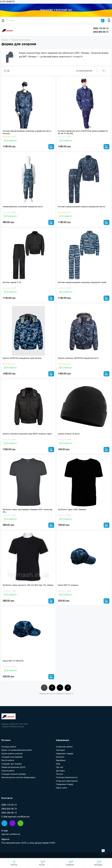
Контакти (60, 757)
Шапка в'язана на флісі (69, 434)
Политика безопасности (67, 778)
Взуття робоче (8, 761)
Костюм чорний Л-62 (12, 283)
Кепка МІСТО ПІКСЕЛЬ (13, 661)
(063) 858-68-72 (9, 809)
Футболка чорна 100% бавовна (72, 510)
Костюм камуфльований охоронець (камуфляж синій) (82, 283)
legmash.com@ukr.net (11, 834)
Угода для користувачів (67, 781)
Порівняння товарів (65, 754)
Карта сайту (62, 788)
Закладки (60, 750)
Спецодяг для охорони (12, 764)
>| (68, 688)
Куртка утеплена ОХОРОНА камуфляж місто (78, 358)
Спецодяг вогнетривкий (12, 757)
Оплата (59, 774)
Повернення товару (65, 784)
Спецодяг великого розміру (14, 774)
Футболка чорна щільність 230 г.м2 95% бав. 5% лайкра (28, 585)
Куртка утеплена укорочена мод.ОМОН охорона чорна (27, 434)
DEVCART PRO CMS (19, 724)
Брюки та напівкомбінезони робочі (17, 750)
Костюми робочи (9, 747)
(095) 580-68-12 (9, 813)
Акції (58, 764)
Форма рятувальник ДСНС (14, 767)
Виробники (61, 761)
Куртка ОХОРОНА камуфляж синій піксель (22, 358)
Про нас (60, 767)
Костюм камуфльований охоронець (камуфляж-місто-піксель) (27, 132)
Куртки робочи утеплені (12, 754)
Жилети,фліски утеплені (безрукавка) (18, 778)
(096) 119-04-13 (9, 805)
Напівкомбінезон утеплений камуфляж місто (23, 207)
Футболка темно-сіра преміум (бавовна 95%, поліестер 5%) (27, 511)
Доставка (60, 771)
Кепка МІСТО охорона (68, 585)
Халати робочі (8, 771)
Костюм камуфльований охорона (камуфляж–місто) (81, 207)
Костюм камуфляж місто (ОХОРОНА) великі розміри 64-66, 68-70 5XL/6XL (83, 132)
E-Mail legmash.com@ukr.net (16, 817)
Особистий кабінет (64, 747)
